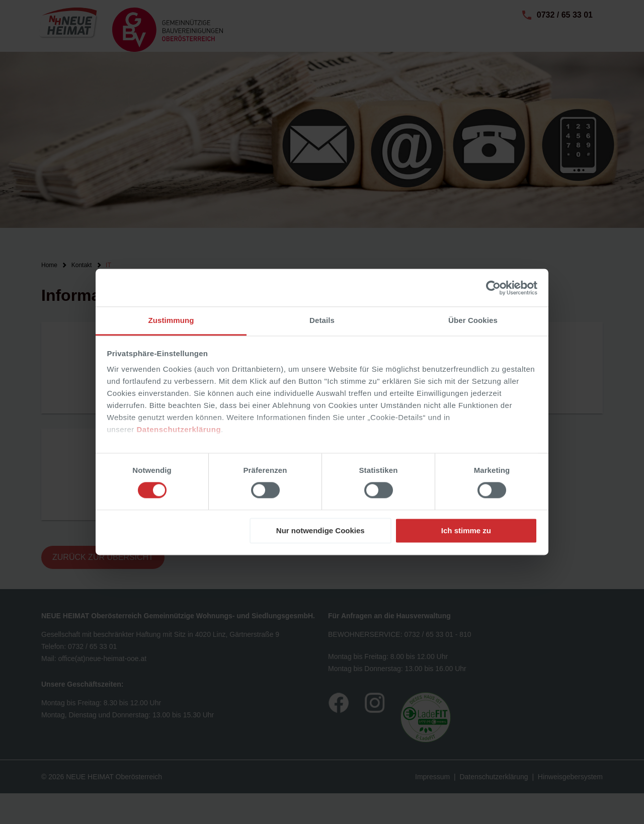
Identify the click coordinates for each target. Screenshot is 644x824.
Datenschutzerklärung (179, 429)
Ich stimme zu (466, 530)
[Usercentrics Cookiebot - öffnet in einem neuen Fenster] (493, 288)
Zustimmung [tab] (171, 320)
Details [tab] (322, 320)
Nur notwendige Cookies (320, 530)
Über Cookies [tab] (473, 320)
